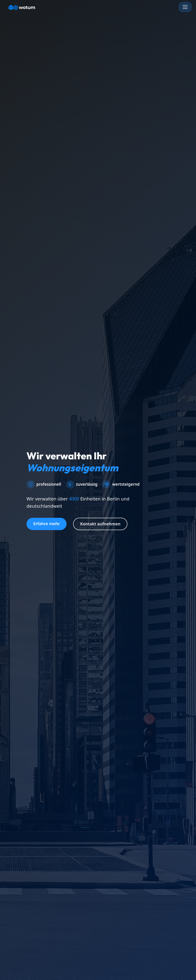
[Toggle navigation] (185, 7)
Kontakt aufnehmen (100, 524)
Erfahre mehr (47, 524)
